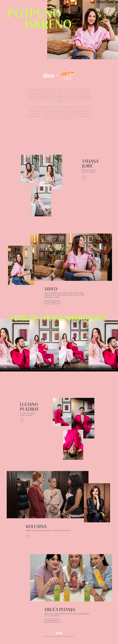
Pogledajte (52, 302)
